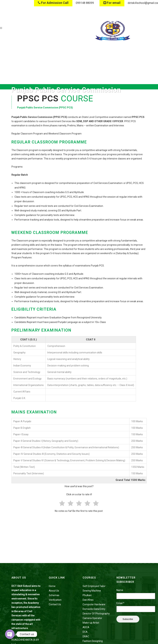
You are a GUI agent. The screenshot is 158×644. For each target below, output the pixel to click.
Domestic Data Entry (94, 609)
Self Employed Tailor (94, 586)
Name (120, 590)
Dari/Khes (88, 600)
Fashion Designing (93, 641)
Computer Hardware (94, 604)
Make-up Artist (91, 623)
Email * (120, 603)
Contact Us (55, 604)
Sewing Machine (92, 591)
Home (52, 586)
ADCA (86, 627)
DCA (85, 632)
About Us (54, 591)
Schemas (54, 595)
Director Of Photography (96, 614)
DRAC (86, 636)
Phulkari (87, 595)
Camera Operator (92, 618)
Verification (55, 600)
